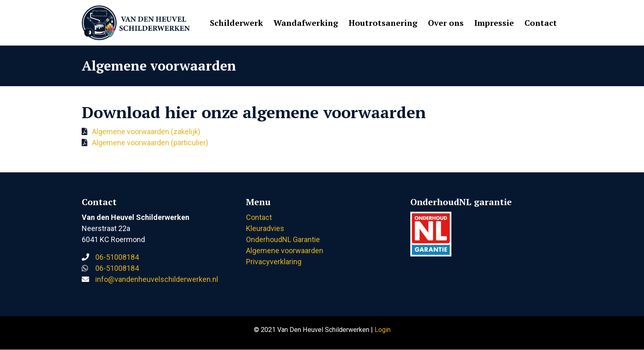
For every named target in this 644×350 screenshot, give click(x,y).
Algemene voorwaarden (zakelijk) (146, 132)
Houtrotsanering (383, 23)
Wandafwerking (306, 23)
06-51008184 (117, 257)
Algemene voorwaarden (285, 250)
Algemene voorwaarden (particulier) (150, 143)
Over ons (446, 23)
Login (383, 330)
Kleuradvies (265, 228)
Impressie (494, 23)
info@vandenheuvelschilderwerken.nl (157, 279)
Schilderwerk (236, 23)
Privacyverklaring (274, 262)
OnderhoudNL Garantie (283, 239)
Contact (541, 23)
